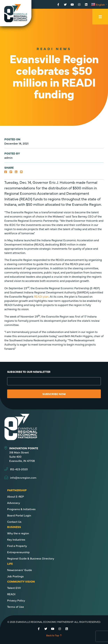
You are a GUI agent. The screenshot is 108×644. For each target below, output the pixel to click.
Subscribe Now (54, 394)
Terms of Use (16, 607)
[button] (6, 172)
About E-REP (16, 496)
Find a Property (17, 546)
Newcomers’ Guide (20, 570)
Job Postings (15, 576)
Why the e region (18, 533)
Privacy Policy (16, 600)
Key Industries (16, 539)
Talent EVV (14, 588)
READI (11, 594)
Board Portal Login (19, 515)
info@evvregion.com (23, 477)
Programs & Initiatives (21, 509)
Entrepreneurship (18, 552)
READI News (54, 49)
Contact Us (14, 522)
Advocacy (14, 503)
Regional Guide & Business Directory (31, 558)
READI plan (41, 296)
